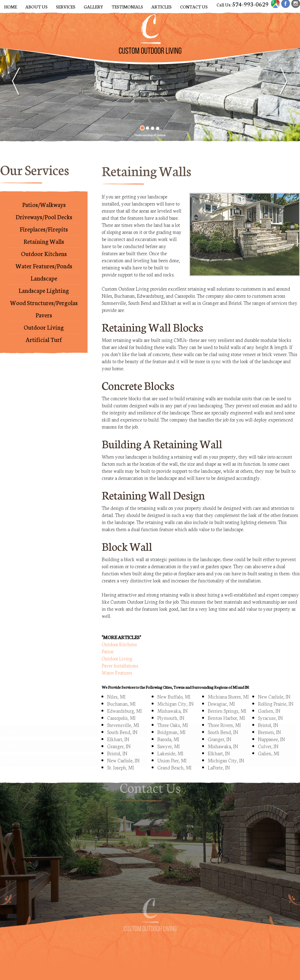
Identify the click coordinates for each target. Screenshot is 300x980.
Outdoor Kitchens (44, 248)
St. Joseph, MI (121, 756)
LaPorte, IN (219, 756)
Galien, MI (269, 742)
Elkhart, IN (118, 728)
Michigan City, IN (175, 693)
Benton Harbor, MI (226, 707)
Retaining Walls (44, 236)
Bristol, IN (117, 742)
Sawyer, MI (169, 735)
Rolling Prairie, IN (276, 693)
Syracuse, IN (270, 707)
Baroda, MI (168, 728)
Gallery (93, 6)
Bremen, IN (269, 721)
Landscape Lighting (44, 285)
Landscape (44, 273)
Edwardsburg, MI (124, 700)
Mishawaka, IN (172, 700)
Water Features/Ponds (44, 260)
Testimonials (127, 6)
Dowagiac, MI (221, 693)
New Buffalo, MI (174, 686)
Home (10, 6)
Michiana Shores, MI (228, 686)
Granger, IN (119, 735)
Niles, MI (116, 686)
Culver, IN (268, 735)
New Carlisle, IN (123, 749)
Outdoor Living (44, 322)
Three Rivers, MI (224, 714)
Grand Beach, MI (174, 756)
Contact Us (194, 6)
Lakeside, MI (170, 742)
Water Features (117, 662)
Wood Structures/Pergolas (44, 297)
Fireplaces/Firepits (44, 223)
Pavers (44, 309)
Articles (161, 6)
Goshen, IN (269, 700)
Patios (108, 640)
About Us (36, 6)
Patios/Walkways (44, 199)
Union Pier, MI (172, 749)
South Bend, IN (223, 721)
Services (66, 6)
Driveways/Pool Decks (44, 211)
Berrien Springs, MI (227, 700)
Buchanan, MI (121, 693)
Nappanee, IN (271, 728)
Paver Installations (120, 654)
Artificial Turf (44, 334)
